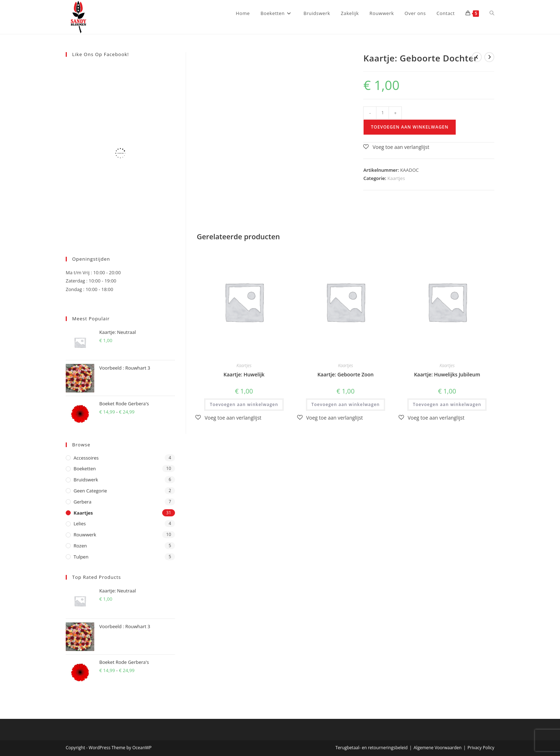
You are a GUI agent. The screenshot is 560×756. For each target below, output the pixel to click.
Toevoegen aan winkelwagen (409, 127)
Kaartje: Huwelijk (244, 374)
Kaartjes (396, 178)
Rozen (80, 546)
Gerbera (82, 502)
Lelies (80, 524)
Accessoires (86, 458)
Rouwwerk (85, 535)
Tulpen (81, 557)
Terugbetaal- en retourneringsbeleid (371, 748)
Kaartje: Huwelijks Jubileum (447, 374)
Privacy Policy (481, 748)
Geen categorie (90, 491)
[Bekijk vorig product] (477, 57)
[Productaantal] (382, 113)
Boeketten (85, 469)
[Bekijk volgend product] (489, 57)
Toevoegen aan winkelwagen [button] (244, 404)
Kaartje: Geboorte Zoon (346, 374)
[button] (396, 147)
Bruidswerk (86, 480)
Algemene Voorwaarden (437, 748)
